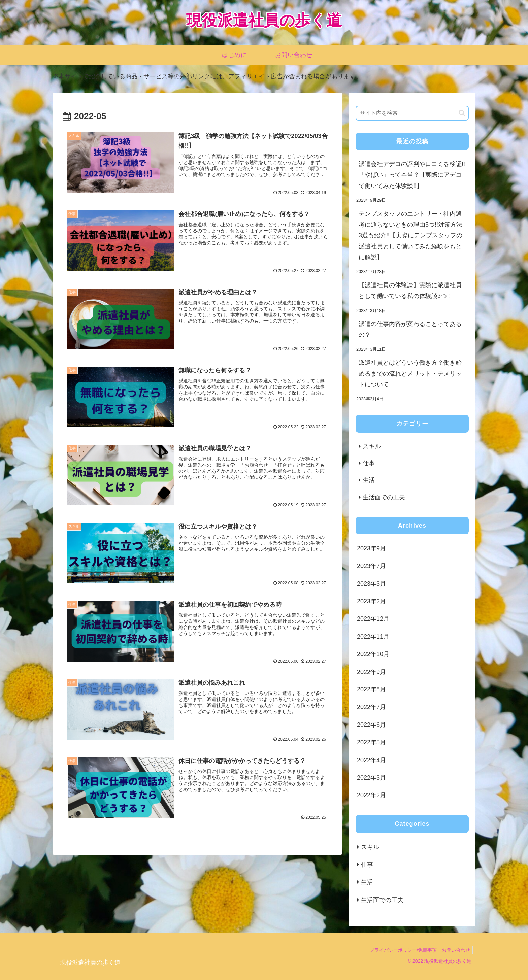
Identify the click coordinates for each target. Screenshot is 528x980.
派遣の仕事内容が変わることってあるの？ (410, 329)
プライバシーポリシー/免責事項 (400, 950)
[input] (412, 113)
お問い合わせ (455, 950)
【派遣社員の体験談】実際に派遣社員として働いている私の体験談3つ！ (410, 291)
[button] (462, 113)
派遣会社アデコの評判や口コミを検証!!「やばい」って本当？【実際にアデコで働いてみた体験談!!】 (412, 175)
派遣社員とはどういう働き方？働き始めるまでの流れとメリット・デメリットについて (410, 374)
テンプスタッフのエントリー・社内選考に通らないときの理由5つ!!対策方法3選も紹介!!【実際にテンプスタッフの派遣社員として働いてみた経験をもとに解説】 (410, 236)
